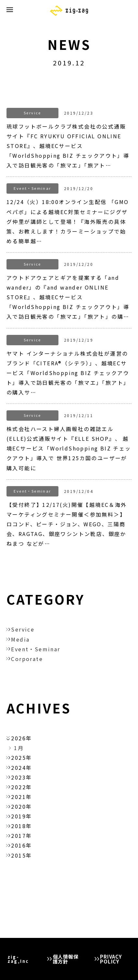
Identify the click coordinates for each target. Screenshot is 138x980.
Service (23, 629)
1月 (19, 748)
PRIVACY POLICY (111, 959)
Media (20, 639)
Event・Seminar (36, 649)
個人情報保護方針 (66, 959)
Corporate (27, 659)
